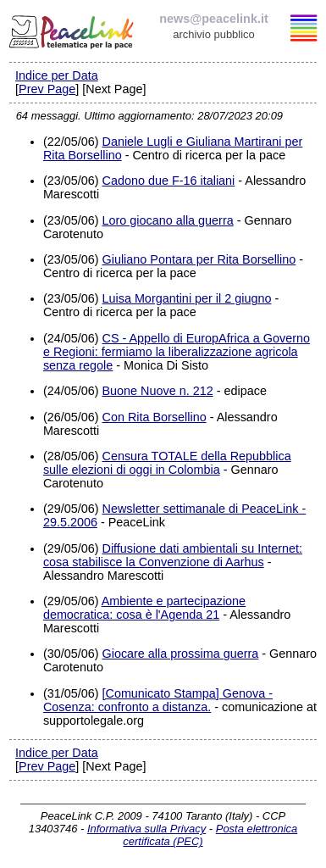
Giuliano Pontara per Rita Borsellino (199, 259)
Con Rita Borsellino (154, 417)
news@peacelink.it (213, 19)
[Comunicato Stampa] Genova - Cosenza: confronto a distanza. (158, 700)
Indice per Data (57, 75)
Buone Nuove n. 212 (157, 391)
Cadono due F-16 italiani (168, 181)
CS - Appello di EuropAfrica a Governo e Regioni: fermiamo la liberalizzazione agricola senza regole (177, 352)
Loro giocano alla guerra (167, 220)
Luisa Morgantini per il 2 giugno (186, 298)
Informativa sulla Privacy (146, 829)
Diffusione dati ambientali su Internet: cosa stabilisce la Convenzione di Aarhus (173, 555)
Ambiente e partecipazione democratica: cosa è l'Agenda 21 (144, 608)
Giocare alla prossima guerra (180, 654)
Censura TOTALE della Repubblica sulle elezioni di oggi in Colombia (167, 463)
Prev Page (47, 89)
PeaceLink (73, 30)
